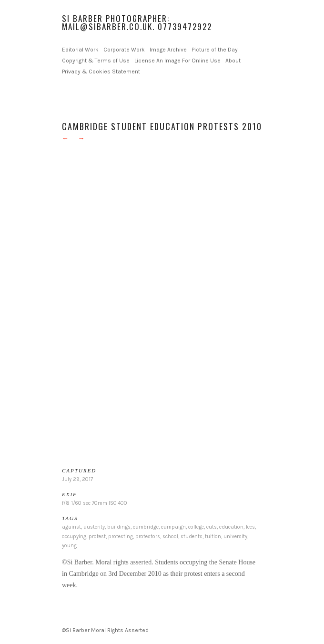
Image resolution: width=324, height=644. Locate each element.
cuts (212, 527)
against (71, 527)
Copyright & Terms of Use (96, 61)
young (69, 546)
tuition (213, 537)
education (231, 527)
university (235, 537)
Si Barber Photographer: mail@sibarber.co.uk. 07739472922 (137, 22)
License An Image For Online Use (177, 61)
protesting (121, 537)
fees (250, 527)
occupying (74, 537)
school (170, 537)
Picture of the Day (215, 50)
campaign (173, 527)
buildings (119, 527)
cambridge (146, 527)
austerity (94, 527)
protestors (148, 537)
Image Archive (168, 50)
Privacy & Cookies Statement (101, 72)
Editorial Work (80, 50)
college (196, 527)
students (192, 537)
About (233, 61)
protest (97, 537)
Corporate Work (124, 50)
